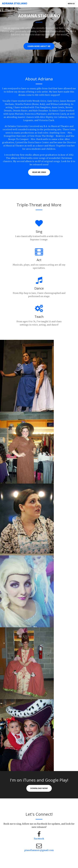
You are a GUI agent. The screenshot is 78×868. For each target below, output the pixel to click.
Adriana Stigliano (15, 3)
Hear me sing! (39, 172)
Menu (72, 4)
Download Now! (39, 788)
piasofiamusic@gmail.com (39, 850)
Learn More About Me (39, 46)
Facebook (39, 839)
